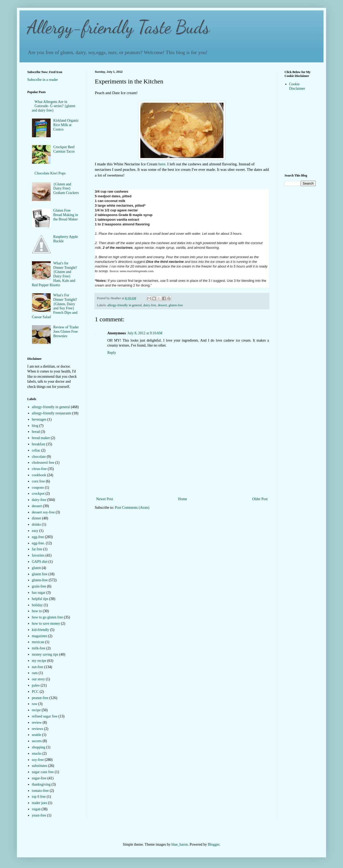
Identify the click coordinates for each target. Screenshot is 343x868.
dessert (162, 305)
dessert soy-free (43, 512)
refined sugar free (45, 716)
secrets (37, 741)
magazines (40, 636)
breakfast (39, 444)
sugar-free (39, 778)
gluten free (40, 574)
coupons (38, 488)
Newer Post (105, 499)
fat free (37, 549)
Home (183, 499)
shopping (39, 747)
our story (38, 679)
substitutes (40, 766)
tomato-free (40, 791)
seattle (37, 735)
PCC (35, 692)
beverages (39, 419)
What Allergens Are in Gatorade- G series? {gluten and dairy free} (54, 106)
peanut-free (40, 698)
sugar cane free (43, 772)
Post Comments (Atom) (132, 508)
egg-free (38, 537)
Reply (112, 353)
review (37, 723)
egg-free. (38, 543)
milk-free (39, 648)
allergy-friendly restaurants (52, 413)
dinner (37, 518)
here (162, 164)
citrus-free (39, 469)
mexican (38, 642)
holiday (37, 605)
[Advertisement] (182, 463)
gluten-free (176, 305)
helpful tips (40, 599)
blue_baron (180, 844)
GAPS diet (40, 562)
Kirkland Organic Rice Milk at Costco (66, 125)
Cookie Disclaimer (297, 86)
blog (35, 426)
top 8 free (39, 797)
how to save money (46, 624)
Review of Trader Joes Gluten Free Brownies (66, 332)
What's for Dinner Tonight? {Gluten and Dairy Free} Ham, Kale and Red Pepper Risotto (55, 274)
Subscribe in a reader (43, 80)
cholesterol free (43, 463)
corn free (38, 481)
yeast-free (39, 815)
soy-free (38, 760)
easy (35, 531)
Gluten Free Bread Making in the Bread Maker (66, 215)
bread (36, 432)
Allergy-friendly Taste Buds (118, 27)
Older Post (260, 499)
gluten (37, 568)
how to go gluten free (48, 617)
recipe (36, 710)
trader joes (40, 803)
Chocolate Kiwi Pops (50, 173)
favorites (38, 555)
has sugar (39, 593)
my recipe (39, 661)
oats (35, 673)
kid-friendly (41, 630)
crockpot (38, 494)
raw (35, 704)
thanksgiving (41, 784)
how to (37, 611)
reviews (38, 729)
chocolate (39, 457)
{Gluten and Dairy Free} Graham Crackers (66, 189)
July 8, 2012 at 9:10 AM (145, 333)
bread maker (41, 438)
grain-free (39, 586)
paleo (36, 685)
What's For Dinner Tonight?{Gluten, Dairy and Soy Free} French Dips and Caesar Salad (55, 306)
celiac (36, 450)
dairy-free (150, 305)
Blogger (214, 844)
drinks (37, 524)
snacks (37, 753)
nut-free (38, 667)
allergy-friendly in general (124, 305)
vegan (36, 809)
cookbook (39, 475)
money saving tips (45, 654)
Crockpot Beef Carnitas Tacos (64, 149)
